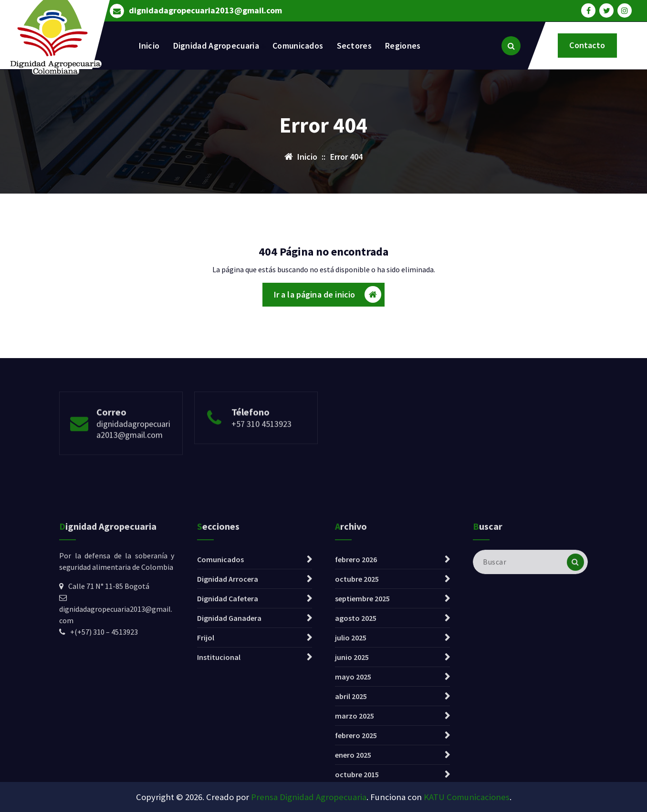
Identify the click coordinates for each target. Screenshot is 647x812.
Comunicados (298, 46)
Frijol (206, 734)
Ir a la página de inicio (328, 297)
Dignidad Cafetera (228, 695)
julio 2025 (351, 734)
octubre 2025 (357, 676)
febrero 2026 (356, 656)
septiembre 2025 (362, 695)
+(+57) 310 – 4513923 (104, 729)
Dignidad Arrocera (228, 676)
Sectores (354, 46)
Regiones (403, 46)
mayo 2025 (353, 773)
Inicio (149, 46)
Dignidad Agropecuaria (216, 46)
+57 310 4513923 (261, 447)
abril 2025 (351, 793)
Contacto (587, 45)
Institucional (219, 754)
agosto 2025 (356, 715)
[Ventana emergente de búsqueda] (511, 46)
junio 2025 (352, 754)
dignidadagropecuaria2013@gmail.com (205, 10)
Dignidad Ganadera (229, 715)
